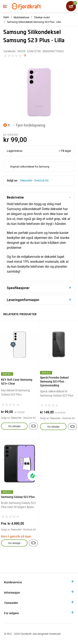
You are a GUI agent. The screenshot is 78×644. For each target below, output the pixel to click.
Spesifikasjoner (18, 288)
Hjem (6, 17)
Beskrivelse (15, 197)
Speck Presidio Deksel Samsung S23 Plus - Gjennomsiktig (54, 381)
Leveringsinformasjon (23, 300)
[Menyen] (5, 6)
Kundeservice (13, 582)
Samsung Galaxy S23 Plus (18, 497)
